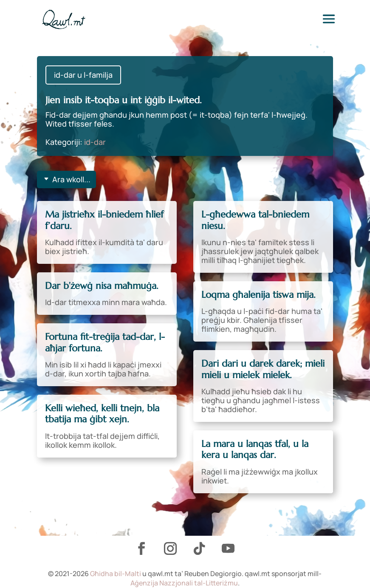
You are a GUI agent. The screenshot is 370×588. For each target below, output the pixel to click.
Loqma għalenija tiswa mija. (258, 295)
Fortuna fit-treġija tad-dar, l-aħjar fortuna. (105, 342)
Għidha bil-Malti (116, 574)
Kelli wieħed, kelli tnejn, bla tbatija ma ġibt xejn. (102, 414)
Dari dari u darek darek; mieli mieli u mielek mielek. (263, 369)
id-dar (95, 142)
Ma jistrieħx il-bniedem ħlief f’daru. (104, 220)
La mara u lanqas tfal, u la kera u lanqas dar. (255, 449)
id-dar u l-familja (83, 75)
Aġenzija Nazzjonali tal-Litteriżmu (184, 583)
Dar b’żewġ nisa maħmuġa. (102, 286)
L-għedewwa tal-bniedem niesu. (255, 220)
